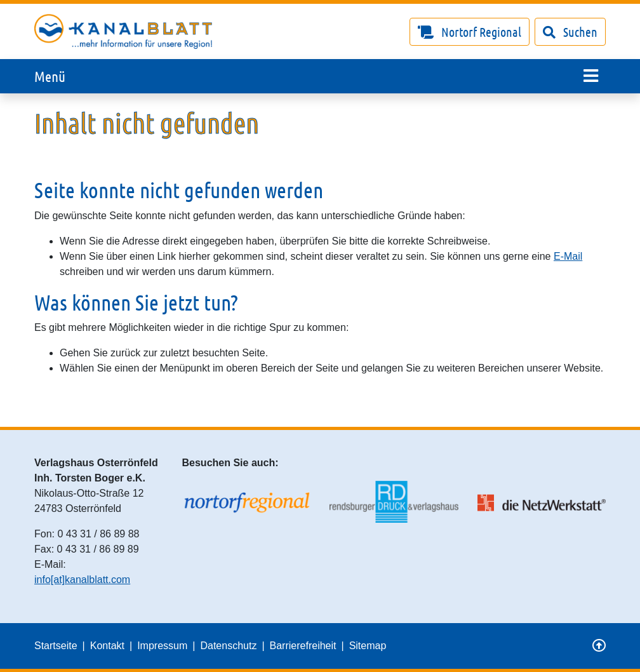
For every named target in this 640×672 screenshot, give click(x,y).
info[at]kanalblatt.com (82, 580)
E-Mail (568, 256)
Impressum (162, 646)
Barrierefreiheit (303, 646)
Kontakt (107, 646)
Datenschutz (228, 646)
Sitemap (368, 646)
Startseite (56, 646)
